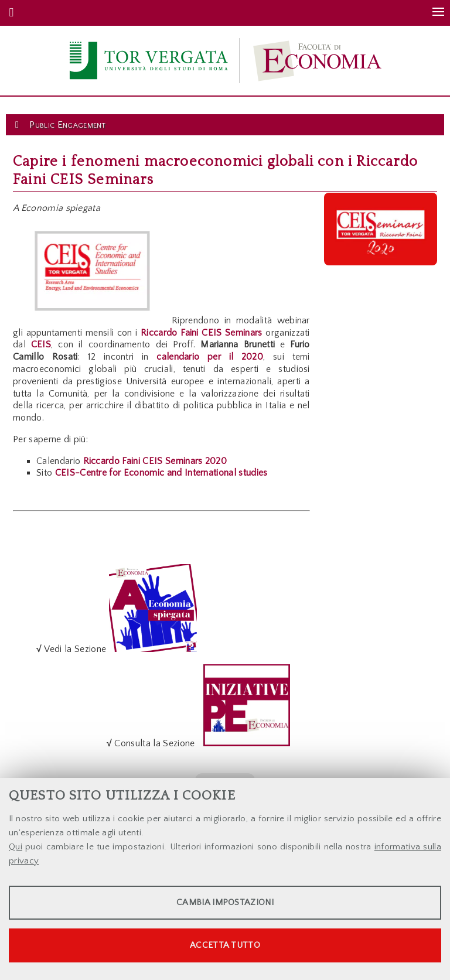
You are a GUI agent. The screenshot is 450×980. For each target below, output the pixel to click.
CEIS (41, 344)
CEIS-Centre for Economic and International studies (161, 473)
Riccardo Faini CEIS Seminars (202, 333)
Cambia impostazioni (225, 902)
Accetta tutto (225, 945)
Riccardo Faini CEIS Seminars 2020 (155, 461)
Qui (16, 847)
